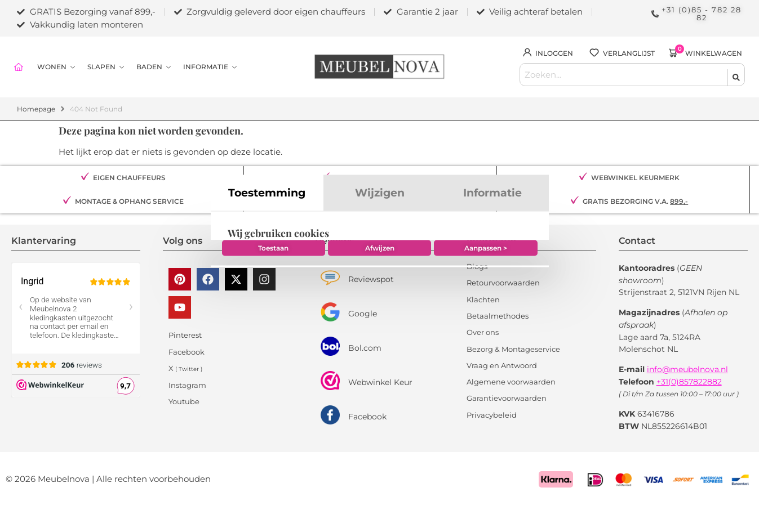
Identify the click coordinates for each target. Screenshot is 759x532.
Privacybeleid (492, 410)
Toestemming (267, 158)
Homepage (36, 105)
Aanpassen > (488, 368)
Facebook (367, 413)
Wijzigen (380, 158)
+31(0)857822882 (689, 377)
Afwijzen (380, 368)
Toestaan (271, 368)
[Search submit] (736, 72)
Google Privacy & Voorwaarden (310, 333)
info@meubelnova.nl (687, 365)
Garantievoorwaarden (507, 394)
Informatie (492, 158)
